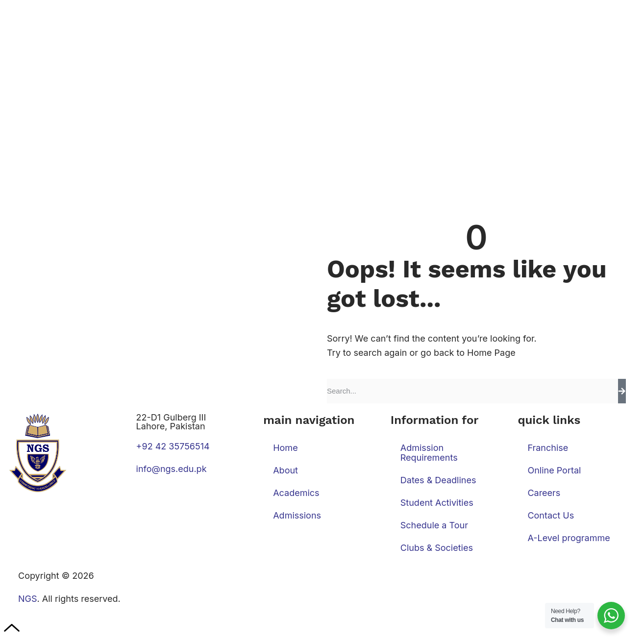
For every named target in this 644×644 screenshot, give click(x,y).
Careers (544, 493)
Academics (296, 493)
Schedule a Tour (434, 525)
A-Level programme (569, 538)
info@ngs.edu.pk (172, 469)
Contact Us (551, 515)
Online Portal (554, 470)
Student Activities (437, 503)
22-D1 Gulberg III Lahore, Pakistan (171, 422)
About (285, 470)
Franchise (548, 448)
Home (285, 448)
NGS (28, 599)
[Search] (622, 391)
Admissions (297, 515)
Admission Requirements (429, 453)
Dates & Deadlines (438, 480)
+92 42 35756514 (173, 446)
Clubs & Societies (437, 548)
